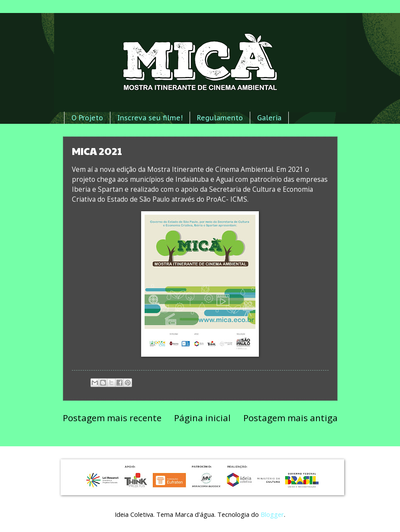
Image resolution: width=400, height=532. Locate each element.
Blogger (272, 514)
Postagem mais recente (112, 418)
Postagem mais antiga (290, 418)
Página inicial (202, 418)
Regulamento (220, 118)
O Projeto (87, 118)
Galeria (269, 118)
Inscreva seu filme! (150, 118)
